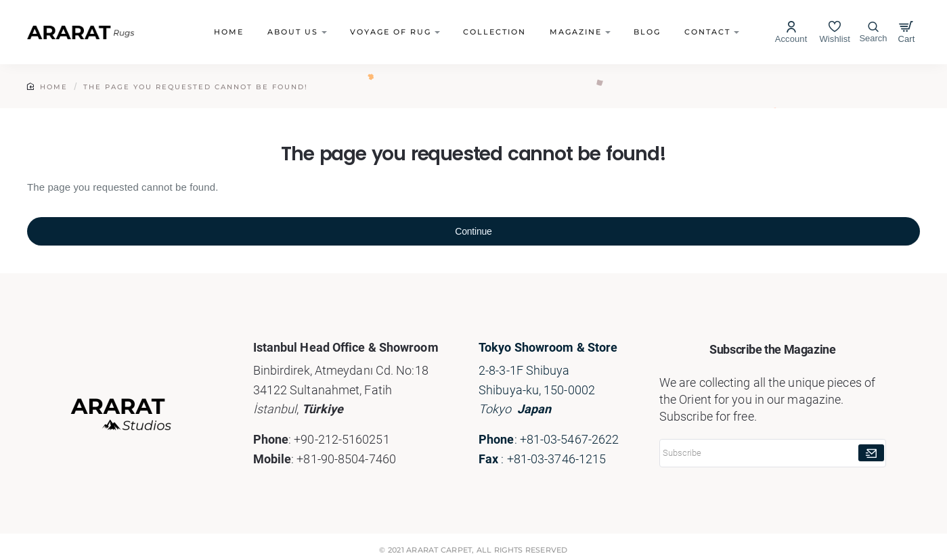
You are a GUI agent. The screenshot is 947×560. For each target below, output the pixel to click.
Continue (473, 231)
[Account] (791, 32)
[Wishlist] (835, 32)
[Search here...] (873, 32)
